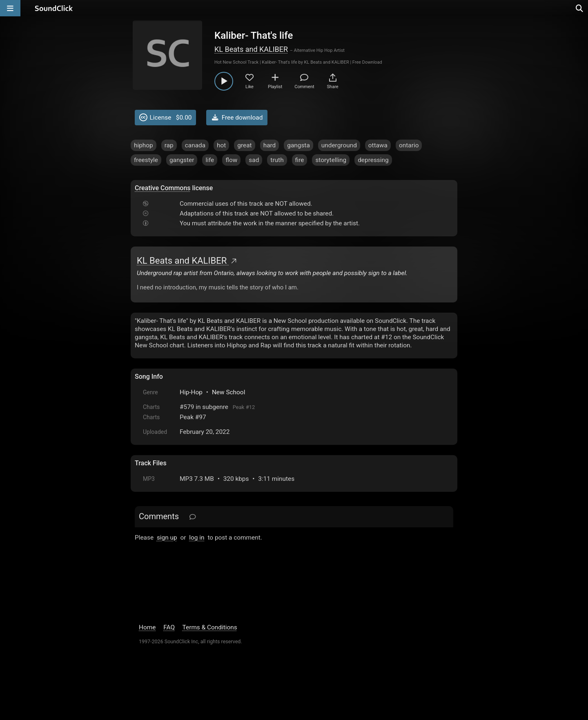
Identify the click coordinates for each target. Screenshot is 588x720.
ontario (409, 145)
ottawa (378, 145)
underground (339, 145)
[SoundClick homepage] (54, 8)
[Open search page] (580, 8)
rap (169, 145)
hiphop (144, 145)
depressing (373, 160)
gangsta (298, 145)
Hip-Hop (191, 392)
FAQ (169, 627)
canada (195, 145)
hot (221, 145)
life (210, 160)
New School (229, 392)
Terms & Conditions (210, 627)
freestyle (146, 160)
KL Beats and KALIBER (251, 49)
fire (300, 160)
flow (231, 160)
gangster (182, 160)
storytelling (331, 160)
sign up (167, 538)
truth (277, 160)
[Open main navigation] (10, 8)
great (244, 145)
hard (270, 145)
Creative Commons (163, 188)
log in (197, 538)
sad (254, 160)
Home (147, 627)
